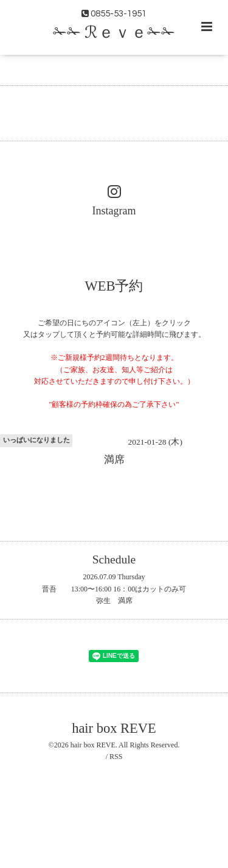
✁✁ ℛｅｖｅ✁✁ (114, 33)
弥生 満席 (114, 601)
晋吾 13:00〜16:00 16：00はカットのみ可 (114, 589)
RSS (116, 757)
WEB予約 (114, 285)
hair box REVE (114, 728)
